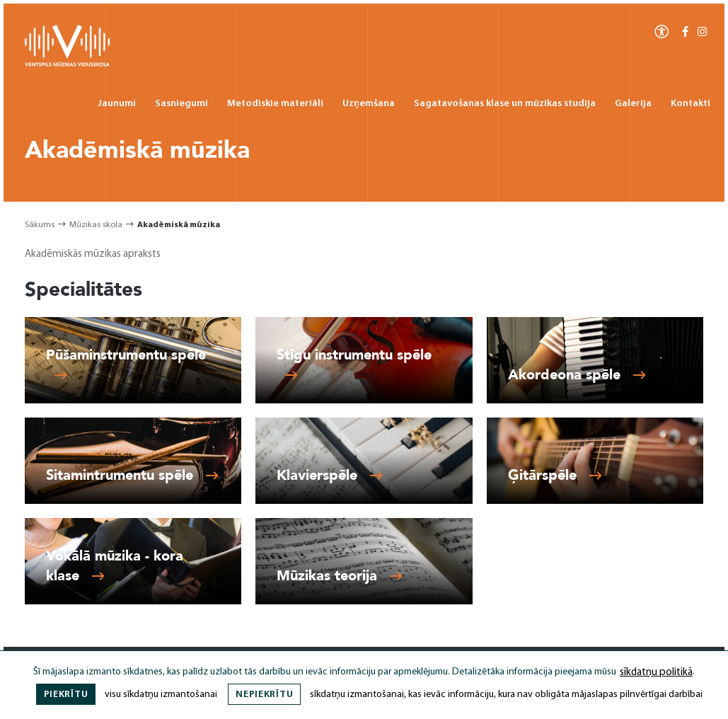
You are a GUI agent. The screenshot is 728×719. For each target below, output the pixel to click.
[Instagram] (702, 32)
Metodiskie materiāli (275, 104)
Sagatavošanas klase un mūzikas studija (505, 104)
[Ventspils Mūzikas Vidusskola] (67, 64)
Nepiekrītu (264, 695)
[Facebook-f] (685, 32)
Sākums (40, 225)
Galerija (633, 104)
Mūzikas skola (96, 225)
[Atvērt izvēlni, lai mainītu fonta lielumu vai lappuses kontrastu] (661, 31)
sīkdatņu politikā (656, 672)
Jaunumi (117, 104)
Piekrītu (66, 695)
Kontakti (691, 104)
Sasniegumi (181, 104)
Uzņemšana (369, 104)
